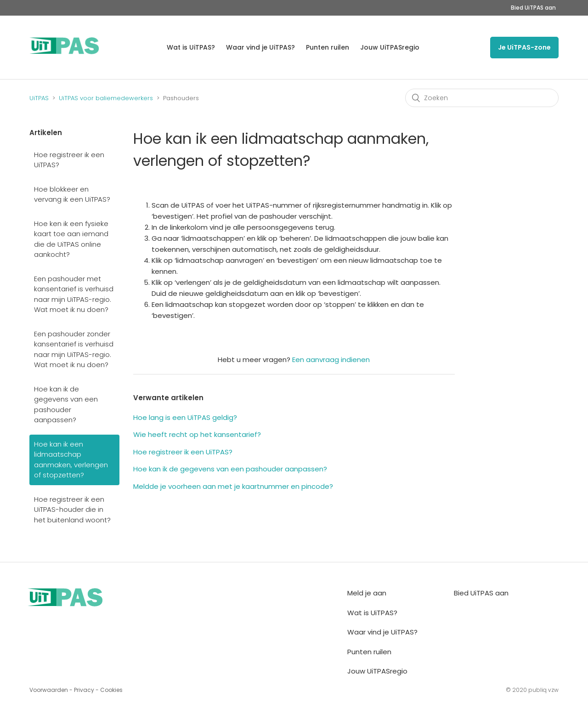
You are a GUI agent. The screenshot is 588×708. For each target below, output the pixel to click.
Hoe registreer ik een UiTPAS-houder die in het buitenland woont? (72, 510)
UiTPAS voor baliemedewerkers (106, 98)
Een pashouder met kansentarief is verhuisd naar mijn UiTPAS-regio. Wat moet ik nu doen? (74, 294)
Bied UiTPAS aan (533, 8)
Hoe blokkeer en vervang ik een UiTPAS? (72, 194)
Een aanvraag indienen (331, 360)
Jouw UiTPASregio (390, 47)
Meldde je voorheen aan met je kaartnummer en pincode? (233, 486)
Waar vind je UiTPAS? (260, 47)
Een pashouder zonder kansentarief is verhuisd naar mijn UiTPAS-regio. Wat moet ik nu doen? (74, 349)
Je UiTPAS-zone (524, 47)
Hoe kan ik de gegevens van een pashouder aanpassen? (66, 405)
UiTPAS (39, 98)
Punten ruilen (328, 47)
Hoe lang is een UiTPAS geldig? (185, 417)
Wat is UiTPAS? (191, 47)
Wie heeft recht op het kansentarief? (197, 434)
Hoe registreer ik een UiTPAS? (69, 160)
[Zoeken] (482, 98)
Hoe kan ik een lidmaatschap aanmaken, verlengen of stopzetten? (71, 460)
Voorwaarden (49, 690)
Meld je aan (367, 593)
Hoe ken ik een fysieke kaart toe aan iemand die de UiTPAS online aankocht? (71, 239)
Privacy (84, 690)
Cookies (111, 690)
